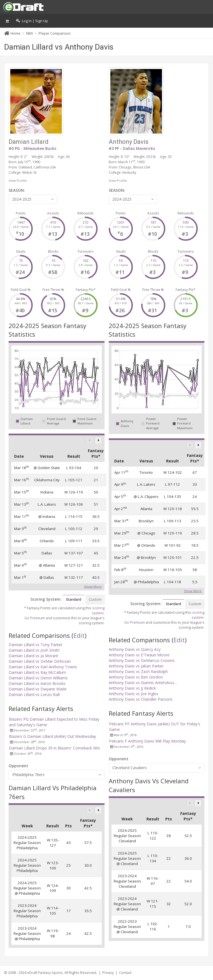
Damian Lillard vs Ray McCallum (37, 672)
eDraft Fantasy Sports (45, 973)
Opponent (18, 766)
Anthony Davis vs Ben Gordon (136, 677)
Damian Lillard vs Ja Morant (33, 656)
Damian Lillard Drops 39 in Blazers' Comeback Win (54, 748)
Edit (79, 635)
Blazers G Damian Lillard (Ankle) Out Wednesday (52, 736)
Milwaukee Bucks (40, 148)
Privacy (108, 973)
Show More (93, 586)
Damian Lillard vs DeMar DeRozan (40, 661)
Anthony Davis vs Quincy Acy (135, 649)
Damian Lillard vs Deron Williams (38, 678)
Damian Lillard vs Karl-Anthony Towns (43, 667)
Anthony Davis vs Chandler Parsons (141, 699)
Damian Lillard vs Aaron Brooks (37, 683)
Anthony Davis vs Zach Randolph (138, 671)
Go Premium (35, 618)
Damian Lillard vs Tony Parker (35, 645)
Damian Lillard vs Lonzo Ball (34, 694)
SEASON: (17, 190)
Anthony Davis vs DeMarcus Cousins (142, 660)
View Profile (18, 181)
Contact (125, 973)
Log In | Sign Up (32, 21)
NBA (30, 33)
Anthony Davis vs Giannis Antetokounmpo (147, 683)
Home (16, 33)
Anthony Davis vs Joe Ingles (134, 694)
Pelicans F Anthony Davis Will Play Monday (147, 741)
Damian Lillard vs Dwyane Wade (38, 689)
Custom (95, 599)
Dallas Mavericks (139, 148)
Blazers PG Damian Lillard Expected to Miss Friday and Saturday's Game (54, 722)
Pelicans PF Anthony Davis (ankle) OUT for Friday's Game (155, 727)
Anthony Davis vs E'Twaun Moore (139, 655)
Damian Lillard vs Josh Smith (34, 650)
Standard (74, 599)
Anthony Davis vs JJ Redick (132, 688)
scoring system (98, 611)
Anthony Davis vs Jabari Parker (136, 666)
